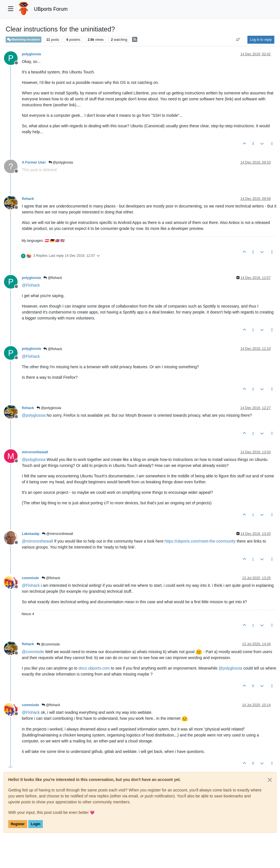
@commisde (48, 644)
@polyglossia (61, 162)
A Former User (34, 162)
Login (36, 824)
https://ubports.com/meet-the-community (200, 541)
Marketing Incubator (24, 40)
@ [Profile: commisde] (33, 652)
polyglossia (31, 54)
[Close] (270, 780)
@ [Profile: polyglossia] (34, 415)
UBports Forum (51, 9)
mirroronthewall (35, 452)
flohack (28, 199)
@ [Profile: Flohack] (31, 285)
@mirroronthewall (58, 534)
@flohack (53, 278)
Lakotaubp (31, 534)
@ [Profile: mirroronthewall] (37, 541)
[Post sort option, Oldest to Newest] (238, 40)
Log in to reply (261, 40)
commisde (30, 578)
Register (18, 824)
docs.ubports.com (94, 668)
